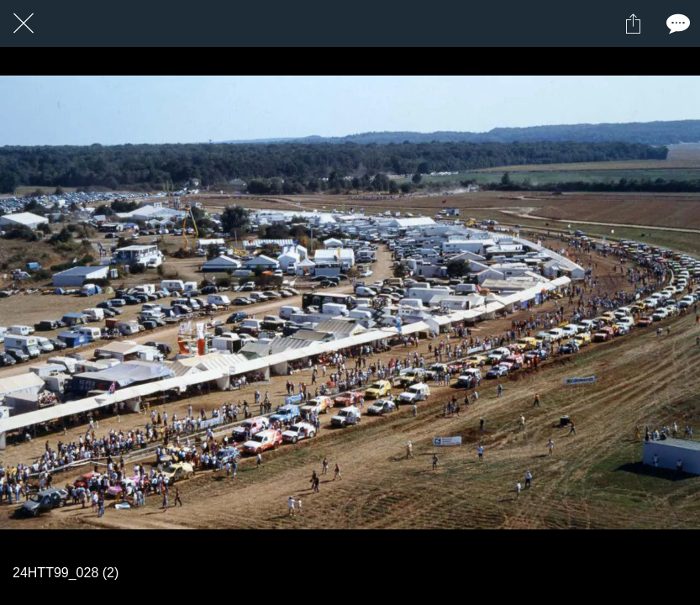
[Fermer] (24, 24)
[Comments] (676, 24)
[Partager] (633, 24)
